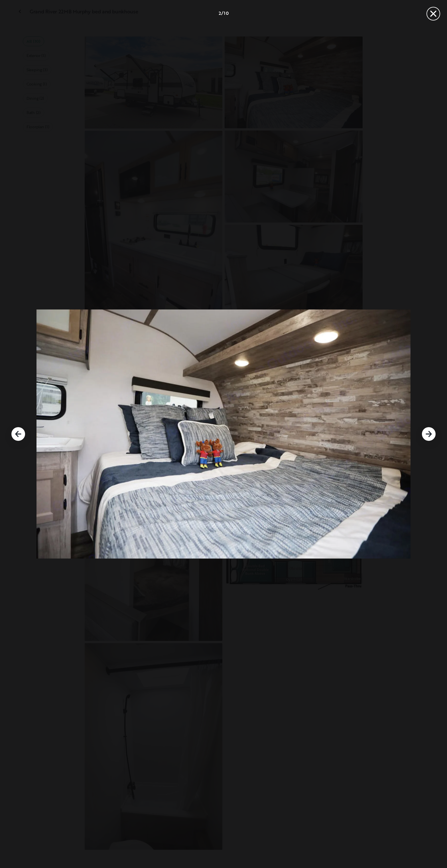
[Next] (429, 434)
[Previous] (18, 434)
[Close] (433, 14)
